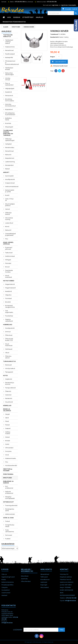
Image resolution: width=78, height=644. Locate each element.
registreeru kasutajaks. (69, 5)
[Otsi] (63, 13)
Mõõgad (8, 260)
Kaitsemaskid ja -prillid (10, 191)
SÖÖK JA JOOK (8, 518)
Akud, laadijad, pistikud (10, 205)
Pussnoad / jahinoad (9, 248)
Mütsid (7, 437)
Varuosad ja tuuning (9, 219)
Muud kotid (9, 402)
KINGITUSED (8, 478)
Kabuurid (8, 155)
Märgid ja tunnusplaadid (10, 498)
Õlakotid (8, 391)
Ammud (8, 332)
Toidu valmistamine (10, 531)
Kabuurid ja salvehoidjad (9, 74)
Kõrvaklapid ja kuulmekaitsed (10, 114)
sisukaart (4, 595)
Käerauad (8, 365)
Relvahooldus (10, 147)
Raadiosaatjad (10, 54)
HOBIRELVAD (8, 325)
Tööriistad (8, 298)
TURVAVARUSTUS (9, 361)
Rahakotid (9, 398)
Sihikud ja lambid (8, 213)
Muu (7, 239)
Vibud (7, 353)
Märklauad (9, 349)
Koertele (8, 123)
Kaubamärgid (8, 544)
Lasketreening (10, 162)
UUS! (9, 17)
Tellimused (44, 577)
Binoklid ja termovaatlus (10, 100)
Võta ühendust (29, 2)
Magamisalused (10, 288)
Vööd (7, 455)
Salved (7, 209)
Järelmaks (24, 579)
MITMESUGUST (8, 502)
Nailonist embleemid (9, 492)
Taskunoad (9, 253)
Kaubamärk (54, 37)
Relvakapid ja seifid (10, 510)
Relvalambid (9, 165)
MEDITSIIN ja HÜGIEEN (8, 470)
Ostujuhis (5, 587)
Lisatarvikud (9, 223)
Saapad (8, 428)
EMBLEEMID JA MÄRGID (8, 482)
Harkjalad (8, 144)
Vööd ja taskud (10, 368)
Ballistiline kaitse (8, 119)
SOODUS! (17, 17)
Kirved (7, 267)
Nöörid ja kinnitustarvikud (10, 105)
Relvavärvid (9, 96)
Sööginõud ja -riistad (10, 526)
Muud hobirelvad (9, 345)
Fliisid (7, 421)
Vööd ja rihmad (8, 79)
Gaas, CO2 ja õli (9, 200)
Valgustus (8, 295)
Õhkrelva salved (8, 357)
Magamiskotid (10, 284)
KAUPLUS (40, 17)
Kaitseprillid (9, 57)
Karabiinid (8, 92)
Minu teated (45, 587)
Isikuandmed (45, 574)
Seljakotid (9, 379)
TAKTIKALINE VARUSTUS (8, 36)
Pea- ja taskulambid (9, 84)
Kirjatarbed (9, 109)
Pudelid (8, 539)
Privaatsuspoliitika (7, 585)
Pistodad (8, 263)
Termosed (9, 535)
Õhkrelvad (9, 335)
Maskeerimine (10, 47)
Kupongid (44, 585)
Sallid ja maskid (8, 433)
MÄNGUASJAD (10, 514)
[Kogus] (59, 57)
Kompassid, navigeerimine (10, 306)
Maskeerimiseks (11, 458)
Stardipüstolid (10, 328)
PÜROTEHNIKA (8, 474)
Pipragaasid (9, 372)
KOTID (5, 375)
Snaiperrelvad (10, 183)
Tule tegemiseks (9, 311)
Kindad (8, 441)
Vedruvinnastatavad (12, 186)
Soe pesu (8, 451)
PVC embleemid (9, 487)
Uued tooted (6, 593)
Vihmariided (9, 448)
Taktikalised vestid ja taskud (9, 42)
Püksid (7, 425)
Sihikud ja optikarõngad (10, 140)
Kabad (7, 169)
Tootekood (54, 34)
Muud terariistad (8, 276)
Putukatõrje (9, 316)
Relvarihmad (9, 50)
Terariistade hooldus (9, 271)
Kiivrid (7, 226)
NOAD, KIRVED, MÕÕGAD (8, 243)
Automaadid (9, 176)
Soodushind (5, 590)
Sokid (7, 444)
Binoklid (8, 302)
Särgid (7, 414)
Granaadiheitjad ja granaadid (10, 234)
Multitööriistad (10, 256)
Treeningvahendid (11, 505)
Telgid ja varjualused (9, 320)
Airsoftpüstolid (10, 179)
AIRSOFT (6, 172)
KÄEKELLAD (7, 405)
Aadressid (44, 582)
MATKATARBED (9, 281)
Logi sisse (55, 5)
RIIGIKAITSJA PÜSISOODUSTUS (14, 22)
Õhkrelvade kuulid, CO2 (9, 340)
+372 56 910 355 (20, 2)
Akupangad (9, 127)
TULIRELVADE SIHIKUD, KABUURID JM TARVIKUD (8, 133)
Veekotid (8, 395)
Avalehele (6, 31)
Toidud (7, 521)
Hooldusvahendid (11, 465)
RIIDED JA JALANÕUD (7, 410)
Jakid (7, 418)
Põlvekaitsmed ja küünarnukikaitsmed (12, 63)
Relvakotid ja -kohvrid (10, 383)
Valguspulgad (10, 88)
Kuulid (7, 195)
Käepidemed (10, 158)
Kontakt (4, 2)
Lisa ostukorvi (59, 62)
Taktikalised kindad (9, 69)
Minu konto (46, 569)
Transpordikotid (10, 388)
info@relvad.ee (70, 601)
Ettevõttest (28, 17)
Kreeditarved (45, 579)
